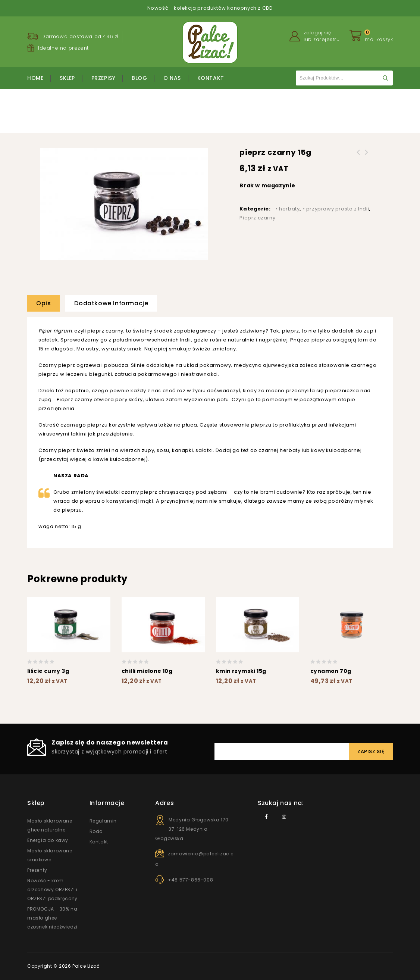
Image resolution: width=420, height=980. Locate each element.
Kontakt (211, 78)
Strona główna (128, 113)
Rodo (96, 831)
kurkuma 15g (358, 157)
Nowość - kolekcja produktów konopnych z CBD (210, 8)
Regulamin (103, 821)
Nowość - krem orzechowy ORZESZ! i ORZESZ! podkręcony (52, 890)
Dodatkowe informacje (111, 303)
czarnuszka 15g (367, 157)
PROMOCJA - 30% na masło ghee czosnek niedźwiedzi (52, 918)
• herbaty (288, 209)
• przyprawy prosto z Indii (186, 113)
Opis (43, 303)
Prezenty (37, 870)
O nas (172, 78)
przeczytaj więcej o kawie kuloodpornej (93, 459)
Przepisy (104, 78)
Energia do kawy (48, 840)
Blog (139, 78)
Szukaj (385, 78)
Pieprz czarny (242, 113)
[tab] (46, 303)
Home (35, 78)
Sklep (67, 78)
